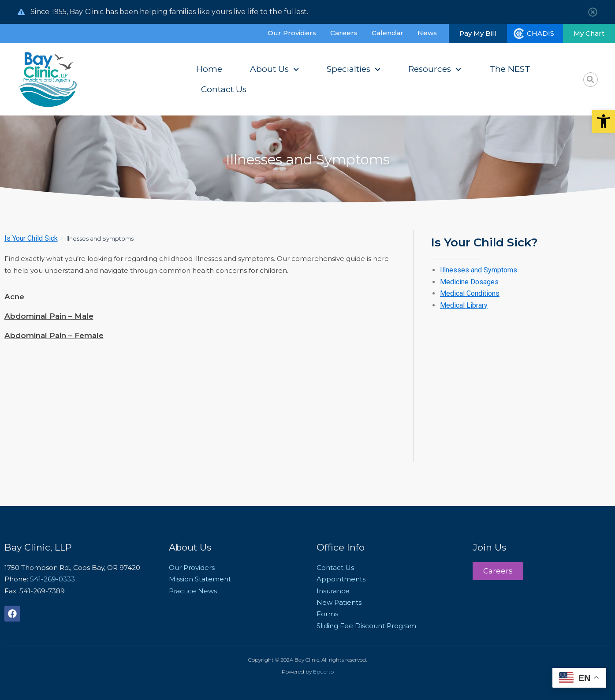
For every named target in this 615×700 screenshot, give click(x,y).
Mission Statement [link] (200, 579)
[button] (591, 80)
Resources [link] (435, 69)
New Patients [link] (339, 602)
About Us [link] (274, 69)
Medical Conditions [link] (470, 293)
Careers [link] (344, 33)
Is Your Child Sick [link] (31, 238)
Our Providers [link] (292, 33)
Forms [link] (327, 614)
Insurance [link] (333, 591)
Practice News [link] (193, 591)
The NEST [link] (510, 69)
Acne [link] (14, 297)
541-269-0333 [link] (52, 579)
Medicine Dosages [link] (469, 282)
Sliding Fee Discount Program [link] (366, 626)
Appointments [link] (341, 579)
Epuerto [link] (323, 672)
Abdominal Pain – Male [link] (49, 316)
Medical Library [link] (464, 305)
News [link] (427, 33)
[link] (604, 121)
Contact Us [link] (224, 89)
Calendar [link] (388, 33)
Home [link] (209, 69)
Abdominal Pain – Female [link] (54, 335)
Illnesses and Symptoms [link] (479, 270)
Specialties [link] (354, 69)
